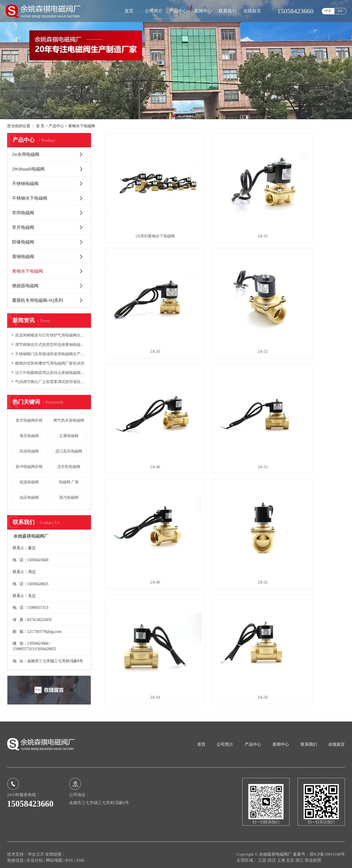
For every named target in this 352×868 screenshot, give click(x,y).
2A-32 (143, 301)
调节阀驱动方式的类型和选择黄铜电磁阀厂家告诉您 (51, 345)
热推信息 (15, 855)
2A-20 (307, 211)
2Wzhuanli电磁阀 (28, 169)
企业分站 (35, 855)
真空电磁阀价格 (29, 420)
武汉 (272, 855)
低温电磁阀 (29, 482)
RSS (69, 855)
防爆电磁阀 (23, 242)
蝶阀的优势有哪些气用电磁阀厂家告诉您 (50, 363)
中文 (328, 11)
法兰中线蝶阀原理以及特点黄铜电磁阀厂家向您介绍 (51, 373)
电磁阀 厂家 (69, 482)
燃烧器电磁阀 (25, 286)
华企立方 (36, 849)
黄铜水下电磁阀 (82, 126)
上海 (282, 855)
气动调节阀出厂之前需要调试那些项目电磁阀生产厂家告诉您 (51, 382)
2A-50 (307, 391)
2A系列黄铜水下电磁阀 (143, 211)
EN (340, 11)
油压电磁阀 (29, 497)
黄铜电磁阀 (23, 257)
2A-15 (225, 211)
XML (81, 855)
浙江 (300, 855)
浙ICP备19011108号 (327, 849)
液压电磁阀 (29, 436)
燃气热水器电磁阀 (69, 420)
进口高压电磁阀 (69, 451)
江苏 (263, 855)
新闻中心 (203, 11)
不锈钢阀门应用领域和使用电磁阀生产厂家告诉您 (51, 354)
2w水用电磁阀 (26, 154)
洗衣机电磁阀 (69, 467)
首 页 (40, 126)
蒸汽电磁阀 (69, 497)
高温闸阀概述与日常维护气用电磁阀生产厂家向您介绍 (51, 335)
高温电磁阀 (29, 451)
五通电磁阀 (69, 436)
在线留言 (252, 11)
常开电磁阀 (23, 227)
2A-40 (225, 301)
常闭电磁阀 (23, 213)
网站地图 (55, 855)
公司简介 (154, 11)
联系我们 (227, 11)
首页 (129, 11)
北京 (291, 855)
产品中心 (178, 11)
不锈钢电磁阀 (25, 184)
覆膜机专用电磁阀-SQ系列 (38, 300)
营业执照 (313, 855)
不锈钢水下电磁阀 (30, 198)
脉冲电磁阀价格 (29, 467)
